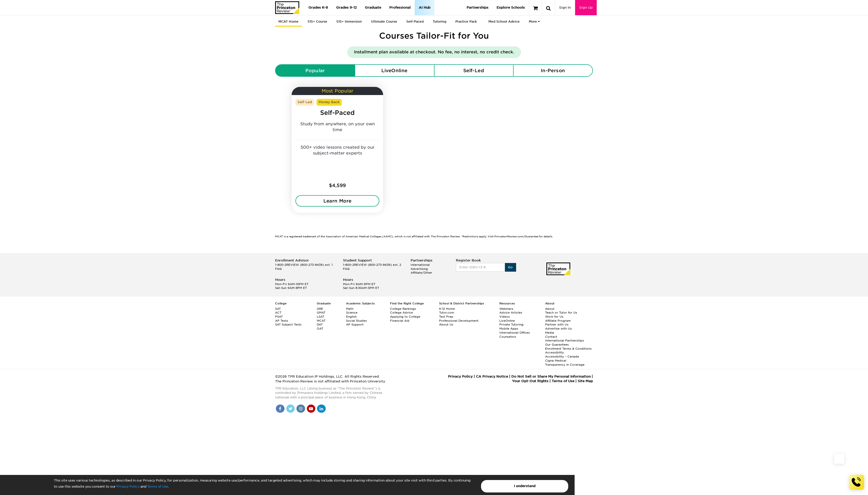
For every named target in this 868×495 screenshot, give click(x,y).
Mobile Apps (509, 329)
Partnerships (477, 7)
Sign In (565, 7)
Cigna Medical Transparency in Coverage (565, 363)
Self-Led (474, 71)
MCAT (321, 321)
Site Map (585, 381)
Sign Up (586, 7)
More (534, 21)
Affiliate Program (558, 321)
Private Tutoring (511, 324)
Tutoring (439, 21)
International (420, 265)
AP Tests (282, 321)
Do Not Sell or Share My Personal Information (551, 376)
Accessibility (555, 352)
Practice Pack (466, 21)
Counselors (508, 337)
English (351, 317)
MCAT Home (288, 21)
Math (350, 309)
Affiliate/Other (421, 273)
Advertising (419, 269)
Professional (400, 7)
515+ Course (317, 21)
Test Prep (446, 317)
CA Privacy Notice (492, 376)
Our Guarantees (557, 345)
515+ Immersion (349, 21)
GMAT (321, 313)
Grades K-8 (318, 7)
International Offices (515, 333)
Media (550, 333)
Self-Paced (415, 21)
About (550, 309)
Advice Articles (511, 313)
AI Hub (425, 7)
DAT (320, 324)
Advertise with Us (558, 329)
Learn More (338, 201)
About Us (446, 324)
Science (352, 313)
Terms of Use (158, 486)
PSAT (279, 317)
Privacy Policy (128, 486)
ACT (278, 313)
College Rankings (403, 309)
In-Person (553, 71)
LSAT (320, 317)
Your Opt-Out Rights (530, 381)
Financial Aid (400, 321)
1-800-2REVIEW (304, 265)
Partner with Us (557, 324)
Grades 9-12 (346, 7)
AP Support (355, 324)
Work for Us (554, 317)
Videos (505, 317)
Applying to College (405, 317)
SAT (278, 309)
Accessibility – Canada (562, 357)
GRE (320, 309)
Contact (551, 337)
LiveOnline (394, 71)
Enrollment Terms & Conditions (568, 349)
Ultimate (384, 21)
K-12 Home (447, 309)
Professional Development (459, 321)
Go (510, 267)
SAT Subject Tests (288, 324)
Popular (315, 71)
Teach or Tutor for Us (561, 313)
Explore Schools (511, 7)
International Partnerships (565, 341)
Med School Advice (504, 21)
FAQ (278, 269)
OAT (320, 329)
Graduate (373, 7)
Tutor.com (447, 313)
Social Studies (356, 321)
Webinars (506, 309)
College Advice (401, 313)
